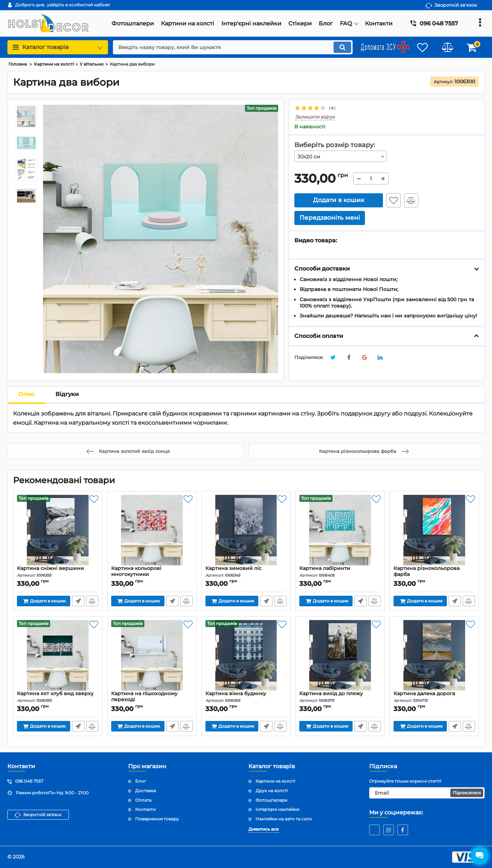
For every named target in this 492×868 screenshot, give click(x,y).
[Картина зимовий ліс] (246, 530)
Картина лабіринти (340, 572)
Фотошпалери (271, 800)
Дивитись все (264, 829)
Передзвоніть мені (78, 601)
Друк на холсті (272, 791)
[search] (233, 47)
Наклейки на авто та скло (284, 819)
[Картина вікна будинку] (246, 655)
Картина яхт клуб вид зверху (58, 697)
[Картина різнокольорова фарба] (434, 530)
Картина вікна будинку (246, 697)
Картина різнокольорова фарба (434, 575)
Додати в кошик (339, 200)
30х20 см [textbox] (309, 157)
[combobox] (341, 156)
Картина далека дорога (434, 697)
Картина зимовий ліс (246, 572)
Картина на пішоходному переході (152, 700)
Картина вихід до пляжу (340, 697)
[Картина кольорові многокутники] (152, 530)
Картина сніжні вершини (58, 572)
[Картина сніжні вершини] (58, 530)
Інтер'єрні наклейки (277, 809)
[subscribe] (427, 793)
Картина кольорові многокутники (152, 575)
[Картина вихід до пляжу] (340, 655)
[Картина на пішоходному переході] (152, 655)
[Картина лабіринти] (340, 530)
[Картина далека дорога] (434, 655)
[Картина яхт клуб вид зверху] (58, 655)
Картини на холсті (275, 781)
